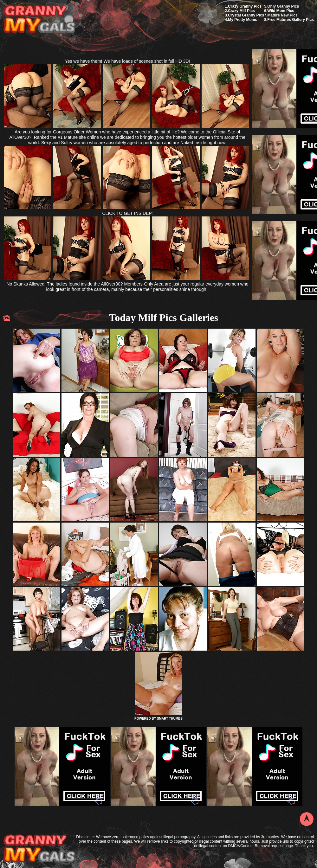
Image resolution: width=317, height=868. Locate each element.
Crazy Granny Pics (245, 6)
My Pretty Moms (243, 20)
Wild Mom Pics (281, 11)
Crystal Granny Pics (246, 15)
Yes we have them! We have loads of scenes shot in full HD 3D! (128, 61)
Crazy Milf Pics (241, 11)
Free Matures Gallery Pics (291, 20)
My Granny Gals (39, 19)
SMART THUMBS (170, 719)
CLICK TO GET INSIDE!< (127, 213)
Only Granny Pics (283, 6)
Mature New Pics (282, 15)
